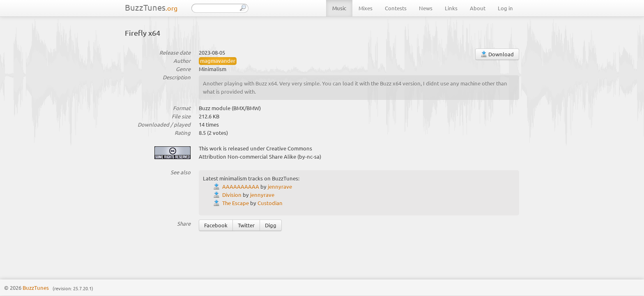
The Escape (236, 203)
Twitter (246, 225)
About (478, 8)
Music (339, 8)
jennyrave (280, 186)
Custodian (270, 203)
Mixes (366, 8)
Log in (505, 8)
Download (497, 54)
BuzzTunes (151, 7)
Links (451, 8)
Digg (271, 225)
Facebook (216, 225)
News (426, 8)
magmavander (218, 61)
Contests (396, 8)
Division (232, 195)
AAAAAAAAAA (241, 186)
